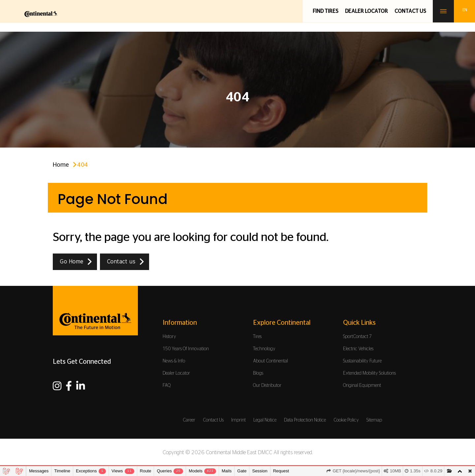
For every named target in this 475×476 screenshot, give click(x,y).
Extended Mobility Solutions (369, 373)
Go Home (72, 262)
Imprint (238, 420)
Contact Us (213, 420)
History (169, 337)
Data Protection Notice (305, 420)
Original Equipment (362, 386)
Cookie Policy (346, 420)
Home (61, 165)
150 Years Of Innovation (186, 349)
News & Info (174, 361)
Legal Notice (265, 420)
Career (189, 420)
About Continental (270, 361)
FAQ (167, 386)
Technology (264, 349)
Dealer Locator (366, 11)
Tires (257, 337)
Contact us (410, 11)
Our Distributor (267, 386)
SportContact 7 (357, 337)
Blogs (258, 373)
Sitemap (374, 420)
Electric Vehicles (358, 349)
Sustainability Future (362, 361)
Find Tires (326, 11)
